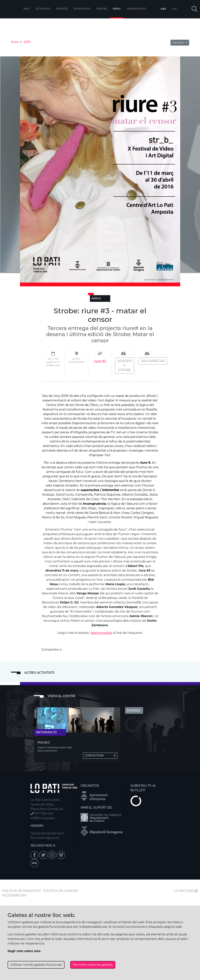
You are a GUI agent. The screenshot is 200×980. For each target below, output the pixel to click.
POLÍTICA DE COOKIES (61, 891)
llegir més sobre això (24, 951)
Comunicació (136, 9)
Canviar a (179, 43)
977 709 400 (42, 814)
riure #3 (100, 361)
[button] (194, 9)
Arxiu (117, 9)
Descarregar (153, 361)
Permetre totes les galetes (93, 965)
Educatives (82, 9)
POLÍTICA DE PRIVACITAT (22, 891)
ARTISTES (62, 9)
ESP (174, 9)
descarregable (101, 633)
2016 (27, 42)
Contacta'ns (100, 756)
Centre (102, 9)
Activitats (43, 9)
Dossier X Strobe (124, 365)
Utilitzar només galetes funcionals (36, 965)
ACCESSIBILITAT (15, 895)
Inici (27, 9)
